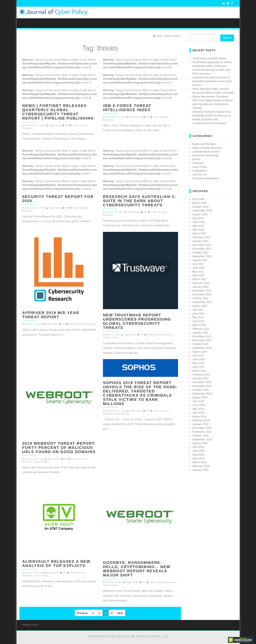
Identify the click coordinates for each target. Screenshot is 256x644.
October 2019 (200, 390)
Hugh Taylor (55, 125)
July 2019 (198, 401)
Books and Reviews (204, 144)
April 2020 (198, 367)
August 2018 (200, 443)
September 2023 (202, 211)
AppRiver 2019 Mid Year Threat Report (51, 315)
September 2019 (202, 394)
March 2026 (199, 203)
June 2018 (199, 451)
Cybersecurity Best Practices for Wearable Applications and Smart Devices (212, 81)
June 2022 (199, 268)
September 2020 (202, 348)
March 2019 (199, 416)
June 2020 (199, 359)
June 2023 (199, 222)
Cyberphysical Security (206, 152)
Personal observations (206, 178)
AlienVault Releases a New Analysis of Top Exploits (56, 564)
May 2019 (198, 409)
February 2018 (201, 466)
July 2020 (198, 355)
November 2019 (202, 386)
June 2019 (199, 405)
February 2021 (201, 329)
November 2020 (202, 340)
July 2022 (198, 264)
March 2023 (199, 233)
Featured (198, 163)
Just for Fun (199, 174)
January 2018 (200, 470)
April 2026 (198, 199)
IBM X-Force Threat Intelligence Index (127, 108)
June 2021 (199, 314)
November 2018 (202, 432)
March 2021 (199, 325)
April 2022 (198, 275)
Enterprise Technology (205, 155)
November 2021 (202, 294)
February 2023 (201, 237)
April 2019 (198, 413)
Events (196, 159)
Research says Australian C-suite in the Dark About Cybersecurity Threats (140, 201)
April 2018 (198, 458)
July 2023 (198, 218)
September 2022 (202, 256)
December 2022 (202, 245)
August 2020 (200, 352)
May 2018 (198, 455)
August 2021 (200, 306)
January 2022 (200, 287)
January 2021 (200, 333)
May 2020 (198, 363)
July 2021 (198, 310)
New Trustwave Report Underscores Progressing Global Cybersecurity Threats (137, 321)
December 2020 (202, 336)
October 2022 (200, 252)
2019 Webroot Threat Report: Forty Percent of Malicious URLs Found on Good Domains (59, 448)
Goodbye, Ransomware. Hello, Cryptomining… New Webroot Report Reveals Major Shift (137, 569)
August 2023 (200, 214)
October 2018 (200, 436)
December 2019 (202, 382)
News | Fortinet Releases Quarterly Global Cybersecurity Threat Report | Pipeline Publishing (58, 112)
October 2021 (200, 298)
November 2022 (202, 249)
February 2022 (201, 283)
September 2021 (202, 302)
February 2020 (201, 375)
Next (120, 613)
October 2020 (200, 344)
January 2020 (200, 378)
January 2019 (200, 424)
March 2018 (199, 462)
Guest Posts (200, 167)
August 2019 (200, 397)
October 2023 (200, 207)
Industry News (111, 338)
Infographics (200, 171)
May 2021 (198, 317)
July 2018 (198, 447)
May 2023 (198, 226)
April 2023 (198, 230)
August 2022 (200, 260)
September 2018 (202, 439)
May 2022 (198, 272)
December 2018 (202, 428)
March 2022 (199, 279)
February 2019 (201, 420)
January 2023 (200, 241)
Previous (82, 613)
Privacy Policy (31, 625)
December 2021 (202, 291)
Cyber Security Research (82, 324)
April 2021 (198, 321)
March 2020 (199, 371)
